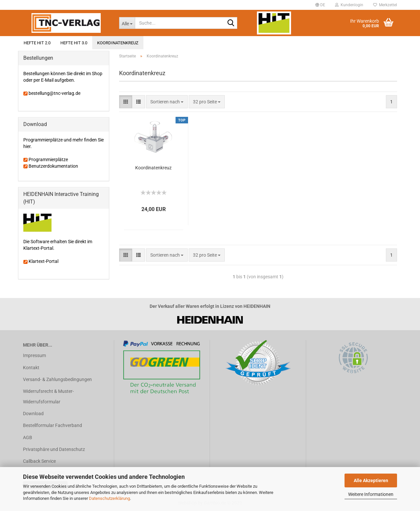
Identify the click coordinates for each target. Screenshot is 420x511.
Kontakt (31, 368)
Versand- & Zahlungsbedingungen (57, 379)
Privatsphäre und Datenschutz (54, 449)
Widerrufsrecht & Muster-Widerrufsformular (48, 396)
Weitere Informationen (371, 494)
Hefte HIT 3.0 (74, 43)
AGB (28, 437)
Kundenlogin (349, 5)
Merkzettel (385, 5)
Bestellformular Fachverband (52, 425)
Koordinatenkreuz (118, 43)
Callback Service (39, 461)
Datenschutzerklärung (109, 498)
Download (33, 414)
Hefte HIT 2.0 (37, 43)
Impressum (34, 355)
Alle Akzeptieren (371, 480)
